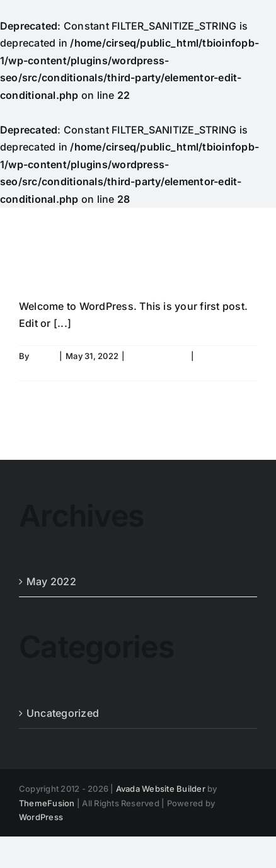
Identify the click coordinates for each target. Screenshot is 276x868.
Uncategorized (158, 356)
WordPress (41, 817)
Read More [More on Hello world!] (41, 370)
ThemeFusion (47, 803)
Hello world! (103, 264)
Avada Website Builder (161, 789)
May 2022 (51, 581)
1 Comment (221, 356)
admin (44, 356)
